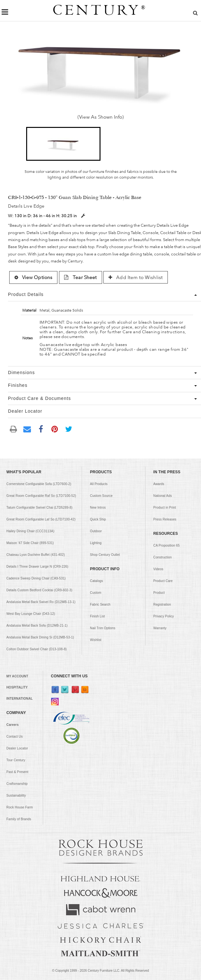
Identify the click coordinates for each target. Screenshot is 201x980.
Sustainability (16, 796)
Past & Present (17, 772)
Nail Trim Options (103, 628)
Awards (159, 484)
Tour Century (16, 760)
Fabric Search (100, 604)
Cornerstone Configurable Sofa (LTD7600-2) (39, 484)
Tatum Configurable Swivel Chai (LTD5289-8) (39, 508)
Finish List (97, 616)
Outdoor (96, 531)
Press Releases (165, 519)
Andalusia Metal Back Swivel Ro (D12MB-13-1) (41, 602)
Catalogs (97, 581)
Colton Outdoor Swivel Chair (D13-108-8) (37, 649)
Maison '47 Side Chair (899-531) (30, 543)
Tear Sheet (81, 277)
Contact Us (15, 737)
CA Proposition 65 (167, 545)
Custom (96, 593)
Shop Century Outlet (105, 555)
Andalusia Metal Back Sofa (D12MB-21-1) (37, 626)
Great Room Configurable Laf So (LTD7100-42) (41, 519)
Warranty (160, 628)
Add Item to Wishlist (136, 277)
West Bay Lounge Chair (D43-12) (31, 614)
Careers (12, 725)
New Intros (98, 508)
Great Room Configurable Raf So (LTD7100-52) (41, 496)
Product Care (163, 581)
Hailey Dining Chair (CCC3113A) (30, 531)
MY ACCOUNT (17, 676)
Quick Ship (98, 519)
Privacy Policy (164, 616)
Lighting (96, 543)
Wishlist (96, 640)
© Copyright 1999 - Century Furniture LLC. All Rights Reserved (100, 971)
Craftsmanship (17, 784)
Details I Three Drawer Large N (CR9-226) (37, 567)
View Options (33, 277)
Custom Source (101, 496)
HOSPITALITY (17, 687)
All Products (99, 484)
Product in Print (165, 508)
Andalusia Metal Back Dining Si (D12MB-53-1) (40, 637)
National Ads (163, 496)
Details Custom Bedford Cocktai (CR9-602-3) (39, 590)
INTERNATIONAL (19, 699)
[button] (63, 144)
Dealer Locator (17, 748)
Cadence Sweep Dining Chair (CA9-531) (36, 578)
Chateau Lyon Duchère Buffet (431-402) (36, 555)
